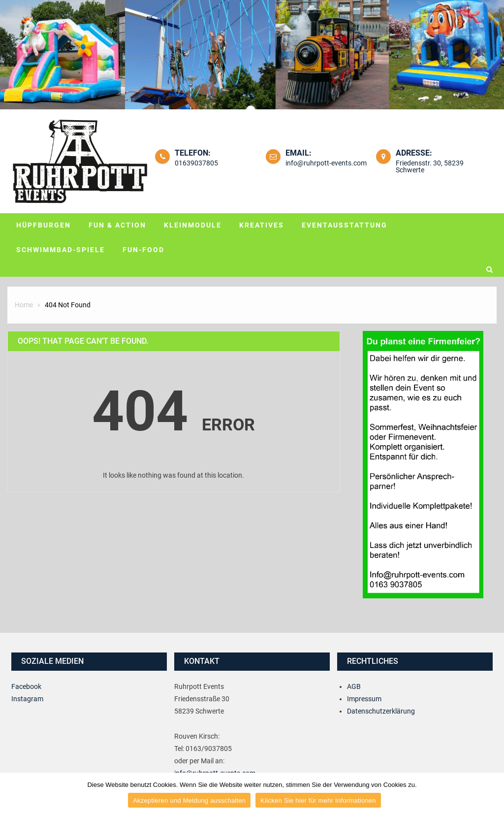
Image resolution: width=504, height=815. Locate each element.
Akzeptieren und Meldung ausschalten (189, 800)
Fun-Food (143, 250)
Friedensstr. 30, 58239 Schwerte (430, 166)
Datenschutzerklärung (381, 711)
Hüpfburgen (44, 225)
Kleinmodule (193, 225)
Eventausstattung (345, 225)
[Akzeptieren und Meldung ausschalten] (492, 794)
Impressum (364, 699)
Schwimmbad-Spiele (61, 250)
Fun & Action (117, 225)
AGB (354, 686)
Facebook (26, 686)
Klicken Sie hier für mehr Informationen (318, 800)
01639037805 (196, 163)
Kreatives (262, 225)
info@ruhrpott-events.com (326, 163)
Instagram (27, 699)
